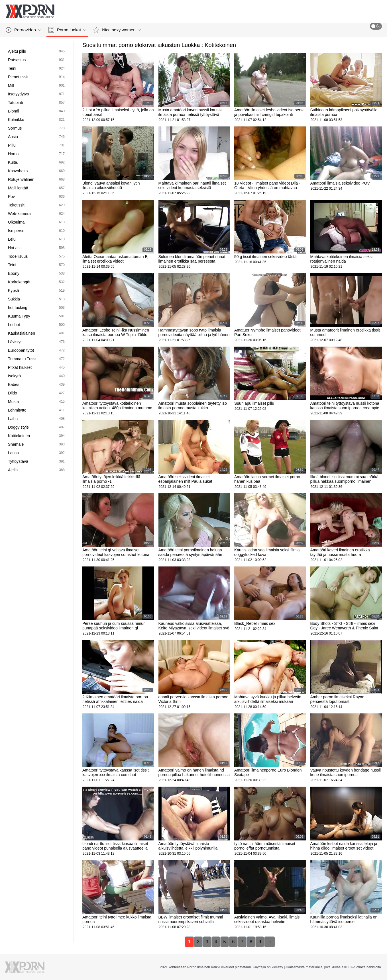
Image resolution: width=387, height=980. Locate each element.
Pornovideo (23, 30)
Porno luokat (67, 30)
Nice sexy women (117, 30)
